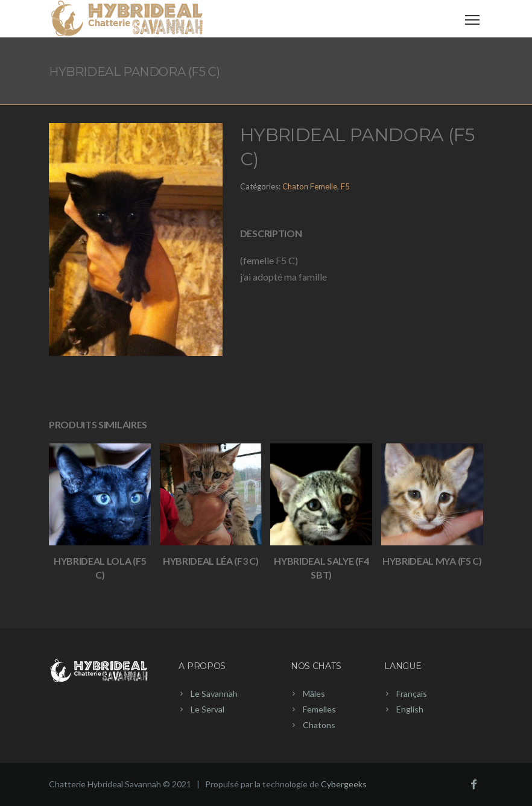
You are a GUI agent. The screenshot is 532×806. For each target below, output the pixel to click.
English (410, 709)
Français (412, 693)
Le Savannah (214, 693)
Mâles (314, 693)
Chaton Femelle (310, 186)
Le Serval (207, 709)
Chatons (319, 725)
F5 (345, 186)
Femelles (319, 709)
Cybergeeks (344, 784)
